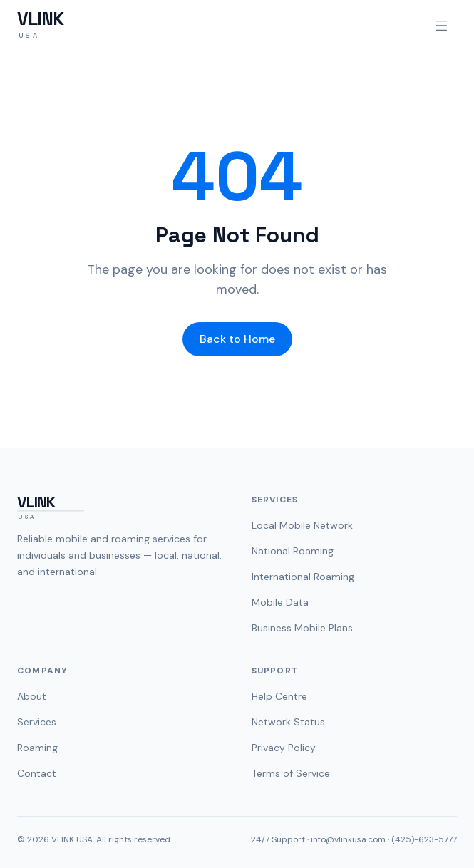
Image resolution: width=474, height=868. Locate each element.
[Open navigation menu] (441, 26)
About (32, 696)
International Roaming (303, 577)
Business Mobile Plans (302, 628)
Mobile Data (280, 602)
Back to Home (237, 339)
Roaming (37, 748)
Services (37, 722)
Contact (37, 773)
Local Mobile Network (302, 525)
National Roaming (293, 551)
